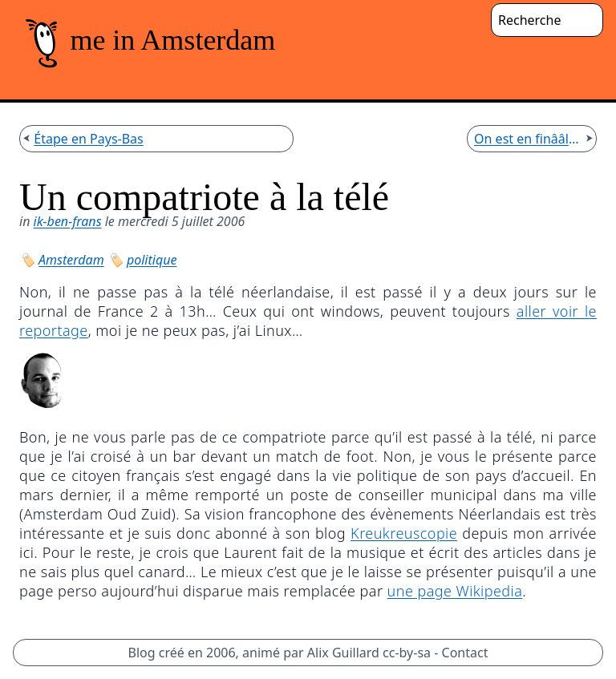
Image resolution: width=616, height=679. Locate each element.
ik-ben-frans (68, 221)
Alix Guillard (343, 653)
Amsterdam (71, 260)
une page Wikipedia (455, 591)
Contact (465, 653)
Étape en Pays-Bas (88, 139)
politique (152, 260)
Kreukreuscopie (404, 533)
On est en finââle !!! (528, 139)
